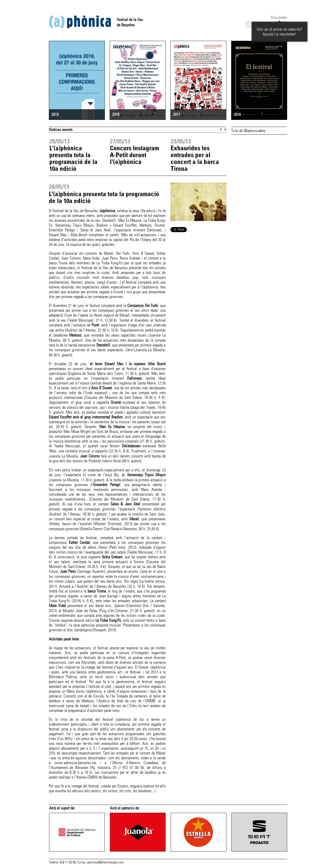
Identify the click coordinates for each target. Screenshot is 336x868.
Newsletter (279, 18)
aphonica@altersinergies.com (105, 862)
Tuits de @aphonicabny (248, 131)
